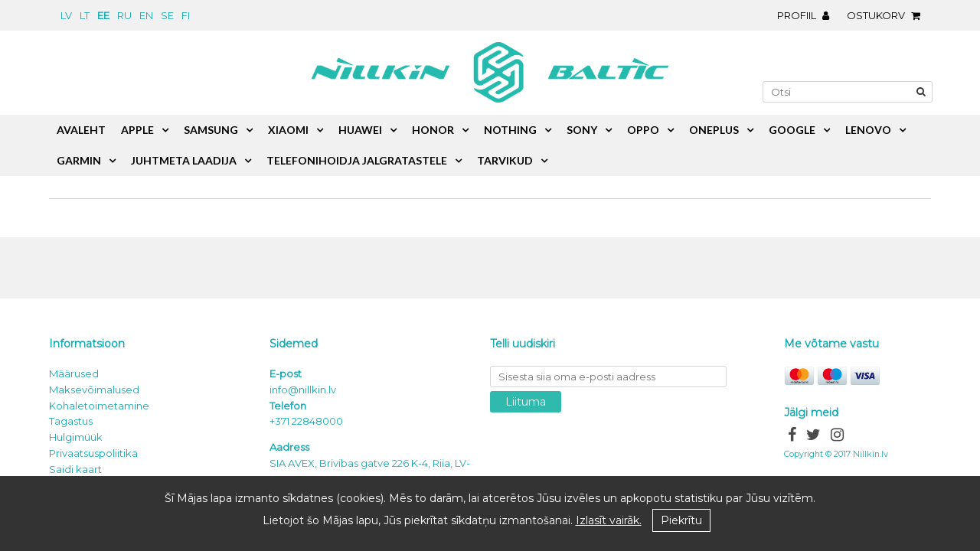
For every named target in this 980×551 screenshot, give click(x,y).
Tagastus (71, 421)
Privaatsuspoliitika (93, 453)
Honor (433, 130)
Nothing (510, 130)
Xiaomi (288, 130)
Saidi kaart (75, 469)
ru (124, 15)
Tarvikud (505, 160)
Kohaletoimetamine (99, 406)
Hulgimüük (76, 437)
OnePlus (714, 130)
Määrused (74, 373)
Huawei (360, 130)
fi (186, 15)
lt (85, 15)
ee (103, 15)
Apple (137, 130)
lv (66, 15)
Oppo (643, 130)
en (146, 15)
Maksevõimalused (94, 390)
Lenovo (868, 130)
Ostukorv (887, 15)
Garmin (79, 160)
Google (792, 130)
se (167, 15)
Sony (582, 130)
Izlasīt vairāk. (609, 520)
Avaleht (81, 130)
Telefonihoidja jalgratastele (357, 160)
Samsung (211, 130)
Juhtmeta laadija (184, 160)
